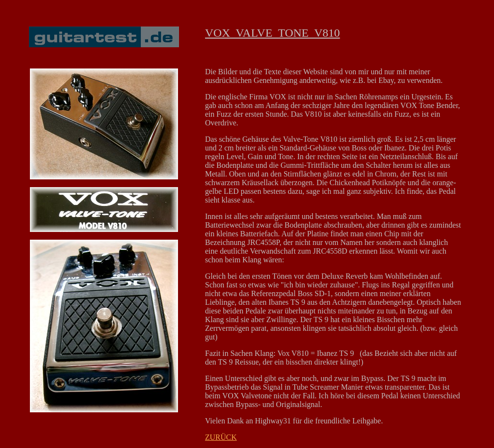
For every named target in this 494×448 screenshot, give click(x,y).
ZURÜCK (221, 437)
